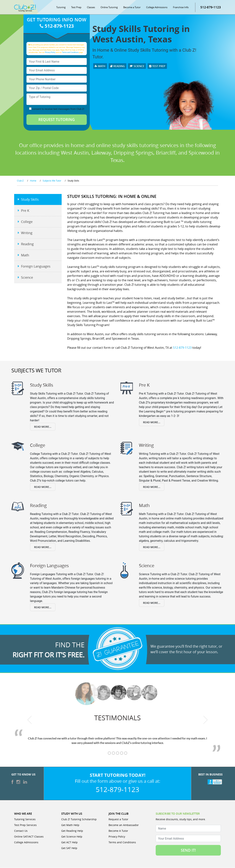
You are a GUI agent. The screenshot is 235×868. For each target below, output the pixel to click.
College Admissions (157, 7)
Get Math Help (70, 825)
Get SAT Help (69, 848)
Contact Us (21, 831)
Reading (117, 66)
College (27, 222)
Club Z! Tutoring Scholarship (79, 819)
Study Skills (30, 200)
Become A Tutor (118, 831)
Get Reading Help (72, 831)
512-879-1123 (211, 7)
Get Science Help (72, 837)
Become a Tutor (132, 7)
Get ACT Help (69, 842)
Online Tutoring (109, 7)
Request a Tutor (118, 819)
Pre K (25, 211)
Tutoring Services (25, 819)
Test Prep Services (25, 825)
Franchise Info (181, 7)
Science (137, 66)
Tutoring (61, 7)
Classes (91, 7)
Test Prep (76, 7)
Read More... (43, 427)
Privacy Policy (50, 52)
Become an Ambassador (124, 825)
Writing (27, 233)
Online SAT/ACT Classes (29, 837)
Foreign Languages (36, 267)
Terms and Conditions (70, 52)
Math (100, 66)
